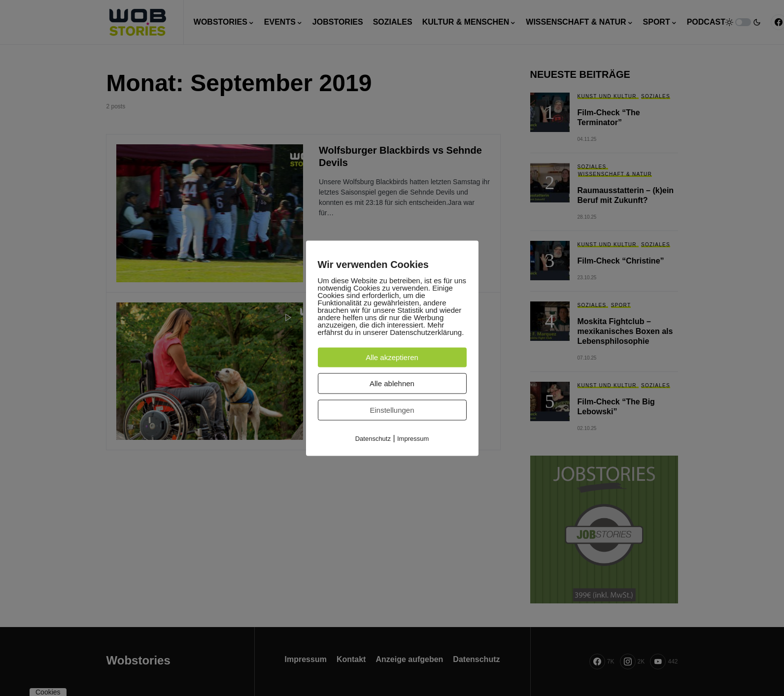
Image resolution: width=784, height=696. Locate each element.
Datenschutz (373, 438)
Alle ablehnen (392, 383)
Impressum (413, 438)
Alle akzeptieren (392, 357)
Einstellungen (392, 410)
